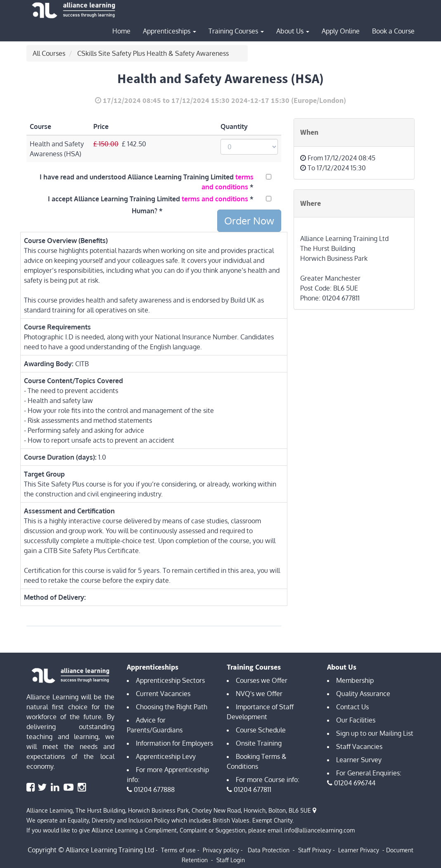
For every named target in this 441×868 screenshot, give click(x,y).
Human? (145, 211)
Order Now (249, 221)
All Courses (49, 53)
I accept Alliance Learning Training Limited (148, 199)
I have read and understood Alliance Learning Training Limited (147, 182)
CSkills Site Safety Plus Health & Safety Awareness (153, 53)
